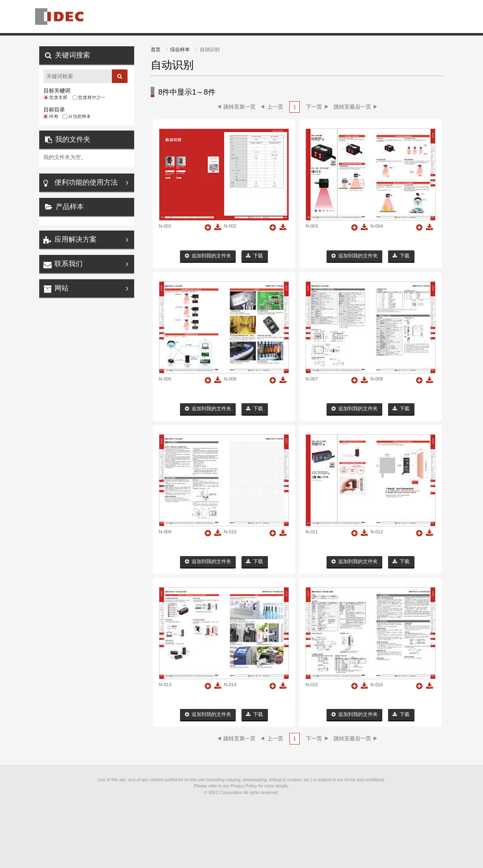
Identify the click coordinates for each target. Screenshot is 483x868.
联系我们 (69, 264)
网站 (62, 288)
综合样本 (181, 50)
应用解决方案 (76, 239)
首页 (156, 50)
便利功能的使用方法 (86, 182)
